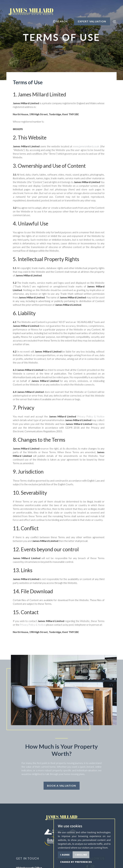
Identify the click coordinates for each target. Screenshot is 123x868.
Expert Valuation (92, 21)
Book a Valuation (61, 786)
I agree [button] (65, 864)
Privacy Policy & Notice (91, 416)
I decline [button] (81, 864)
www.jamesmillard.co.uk (86, 146)
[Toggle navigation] (114, 21)
